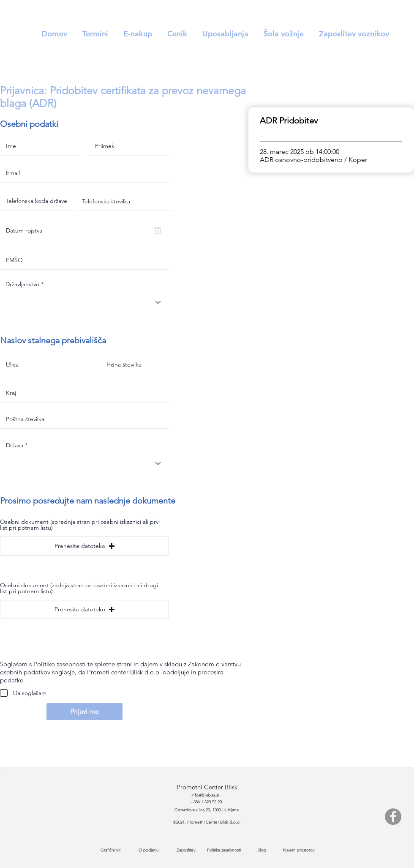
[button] (84, 546)
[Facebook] (393, 817)
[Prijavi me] (84, 712)
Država (15, 445)
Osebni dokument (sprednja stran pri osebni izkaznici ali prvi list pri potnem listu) (80, 525)
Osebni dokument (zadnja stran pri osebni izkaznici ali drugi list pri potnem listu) (79, 588)
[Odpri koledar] (157, 230)
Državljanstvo (22, 284)
